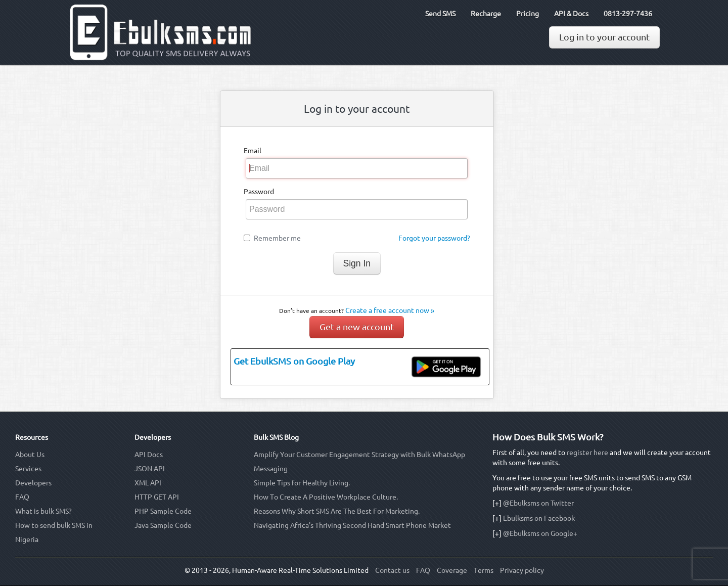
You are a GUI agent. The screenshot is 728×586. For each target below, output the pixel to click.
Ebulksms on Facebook (539, 518)
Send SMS (440, 14)
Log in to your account (604, 37)
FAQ (22, 497)
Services (28, 469)
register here (587, 453)
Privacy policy (522, 570)
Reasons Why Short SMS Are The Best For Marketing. (337, 511)
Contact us (392, 570)
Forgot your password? (434, 238)
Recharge (486, 14)
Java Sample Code (163, 525)
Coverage (452, 570)
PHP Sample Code (163, 511)
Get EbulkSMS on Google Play (294, 361)
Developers (33, 483)
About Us (30, 455)
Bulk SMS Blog (276, 437)
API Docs (149, 455)
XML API (148, 483)
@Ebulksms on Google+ (540, 533)
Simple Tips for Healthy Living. (302, 483)
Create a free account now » (390, 310)
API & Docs (571, 14)
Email (253, 151)
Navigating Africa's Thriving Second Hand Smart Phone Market (352, 525)
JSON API (150, 469)
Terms (484, 570)
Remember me (277, 238)
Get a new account (357, 327)
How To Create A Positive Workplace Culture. (326, 497)
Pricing (528, 14)
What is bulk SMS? (43, 511)
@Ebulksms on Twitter (538, 503)
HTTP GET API (157, 497)
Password (259, 192)
